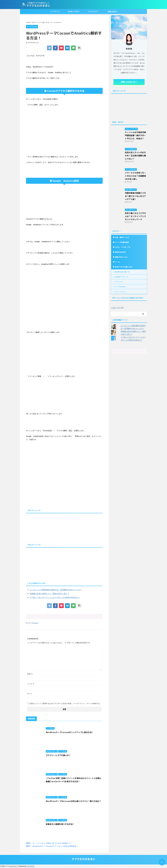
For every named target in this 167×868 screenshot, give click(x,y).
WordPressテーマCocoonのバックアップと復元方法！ (70, 732)
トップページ (55, 12)
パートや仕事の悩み (122, 242)
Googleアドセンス (121, 277)
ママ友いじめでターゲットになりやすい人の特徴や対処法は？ (55, 597)
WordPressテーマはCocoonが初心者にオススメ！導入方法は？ (73, 801)
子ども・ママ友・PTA (123, 247)
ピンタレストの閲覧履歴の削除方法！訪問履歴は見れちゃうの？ (56, 590)
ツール (117, 262)
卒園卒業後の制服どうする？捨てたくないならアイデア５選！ (135, 196)
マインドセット (120, 292)
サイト (30, 694)
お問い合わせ (112, 12)
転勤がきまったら (121, 257)
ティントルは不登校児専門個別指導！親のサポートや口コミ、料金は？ (135, 135)
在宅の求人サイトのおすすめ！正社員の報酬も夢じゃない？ (135, 156)
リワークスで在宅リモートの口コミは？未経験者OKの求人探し (135, 176)
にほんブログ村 (117, 308)
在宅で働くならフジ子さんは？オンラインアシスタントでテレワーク (135, 216)
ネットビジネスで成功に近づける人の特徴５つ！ (52, 843)
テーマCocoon (33, 623)
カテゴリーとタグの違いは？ (58, 755)
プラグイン (119, 282)
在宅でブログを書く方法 (124, 267)
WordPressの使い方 (122, 272)
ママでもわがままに (83, 859)
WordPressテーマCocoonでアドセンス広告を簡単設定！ (55, 846)
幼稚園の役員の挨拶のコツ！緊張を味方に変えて (49, 594)
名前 (30, 674)
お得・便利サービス (122, 237)
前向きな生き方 (120, 252)
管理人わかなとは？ (129, 82)
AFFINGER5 (30, 866)
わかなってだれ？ (74, 12)
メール (31, 684)
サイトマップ (93, 12)
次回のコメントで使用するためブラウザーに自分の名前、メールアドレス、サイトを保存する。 (65, 703)
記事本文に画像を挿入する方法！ (60, 824)
